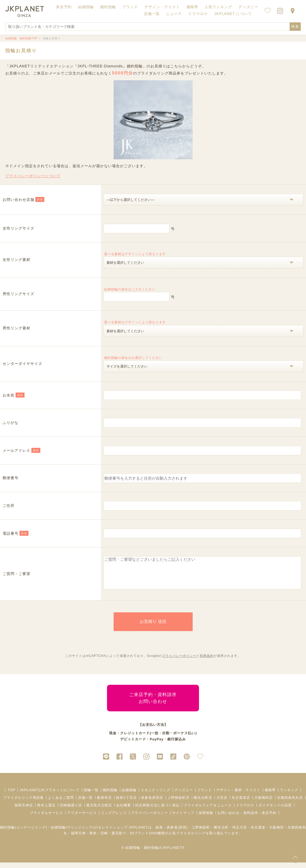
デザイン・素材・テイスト (238, 795)
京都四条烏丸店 (290, 803)
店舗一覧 (152, 14)
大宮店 (222, 803)
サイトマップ (183, 818)
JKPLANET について (233, 14)
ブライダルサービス (46, 818)
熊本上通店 (46, 811)
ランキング (289, 795)
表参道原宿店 (152, 803)
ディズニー (184, 795)
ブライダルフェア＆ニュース (208, 811)
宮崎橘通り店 (71, 811)
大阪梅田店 (264, 803)
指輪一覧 (91, 795)
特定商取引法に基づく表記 (157, 811)
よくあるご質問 (61, 803)
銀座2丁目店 (126, 803)
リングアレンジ (114, 818)
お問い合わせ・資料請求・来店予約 (247, 818)
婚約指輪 (110, 795)
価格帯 (270, 795)
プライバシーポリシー (179, 661)
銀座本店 (104, 803)
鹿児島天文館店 (99, 811)
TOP (12, 795)
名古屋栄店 (241, 803)
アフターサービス (82, 818)
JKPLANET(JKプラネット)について (50, 795)
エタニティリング (156, 795)
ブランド (205, 795)
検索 (295, 26)
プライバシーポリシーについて (33, 176)
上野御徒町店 (178, 803)
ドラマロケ (245, 811)
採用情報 (206, 818)
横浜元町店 (203, 803)
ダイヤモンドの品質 (275, 811)
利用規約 (207, 661)
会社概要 (124, 811)
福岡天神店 (24, 811)
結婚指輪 (129, 795)
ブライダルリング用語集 (23, 803)
